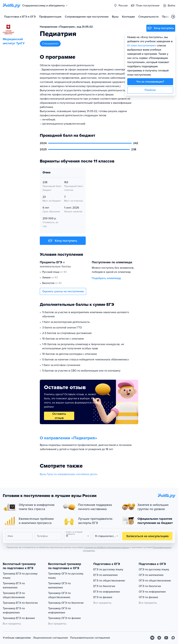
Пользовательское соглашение (90, 638)
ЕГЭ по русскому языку (108, 569)
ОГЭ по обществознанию (155, 581)
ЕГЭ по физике (103, 597)
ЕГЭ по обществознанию (109, 581)
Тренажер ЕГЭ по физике (19, 618)
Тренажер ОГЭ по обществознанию (59, 595)
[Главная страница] (11, 6)
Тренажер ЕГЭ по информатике (14, 610)
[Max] (173, 638)
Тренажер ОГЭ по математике (59, 585)
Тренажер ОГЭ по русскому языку (66, 576)
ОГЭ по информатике (152, 592)
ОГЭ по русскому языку (154, 569)
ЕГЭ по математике (106, 575)
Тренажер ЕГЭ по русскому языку (20, 576)
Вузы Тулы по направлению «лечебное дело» (69, 474)
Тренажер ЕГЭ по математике (14, 585)
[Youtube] (166, 638)
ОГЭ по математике (151, 575)
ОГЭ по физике (148, 597)
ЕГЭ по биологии (104, 586)
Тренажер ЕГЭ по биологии (20, 603)
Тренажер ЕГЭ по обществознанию (14, 595)
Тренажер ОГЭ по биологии (66, 603)
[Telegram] (159, 638)
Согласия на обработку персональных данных (107, 547)
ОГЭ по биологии (150, 586)
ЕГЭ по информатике (107, 592)
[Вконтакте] (152, 638)
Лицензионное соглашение (50, 638)
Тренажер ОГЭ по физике (64, 618)
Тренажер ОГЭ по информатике (59, 610)
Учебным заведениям (17, 638)
